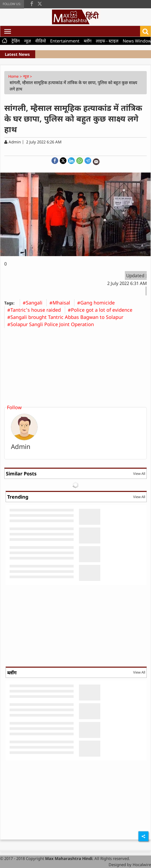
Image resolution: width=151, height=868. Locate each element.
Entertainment (65, 41)
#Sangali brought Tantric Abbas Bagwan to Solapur (67, 317)
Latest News (17, 54)
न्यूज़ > (28, 76)
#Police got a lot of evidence (102, 310)
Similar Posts (21, 474)
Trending (18, 497)
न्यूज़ (27, 41)
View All (139, 474)
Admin (21, 446)
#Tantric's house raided (36, 310)
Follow (14, 407)
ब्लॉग (88, 41)
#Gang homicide (98, 303)
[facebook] (32, 3)
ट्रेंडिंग (16, 41)
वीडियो (41, 41)
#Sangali (35, 303)
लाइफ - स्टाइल (107, 41)
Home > (16, 76)
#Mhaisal (62, 303)
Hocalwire (142, 865)
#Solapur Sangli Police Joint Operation (53, 324)
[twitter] (40, 3)
